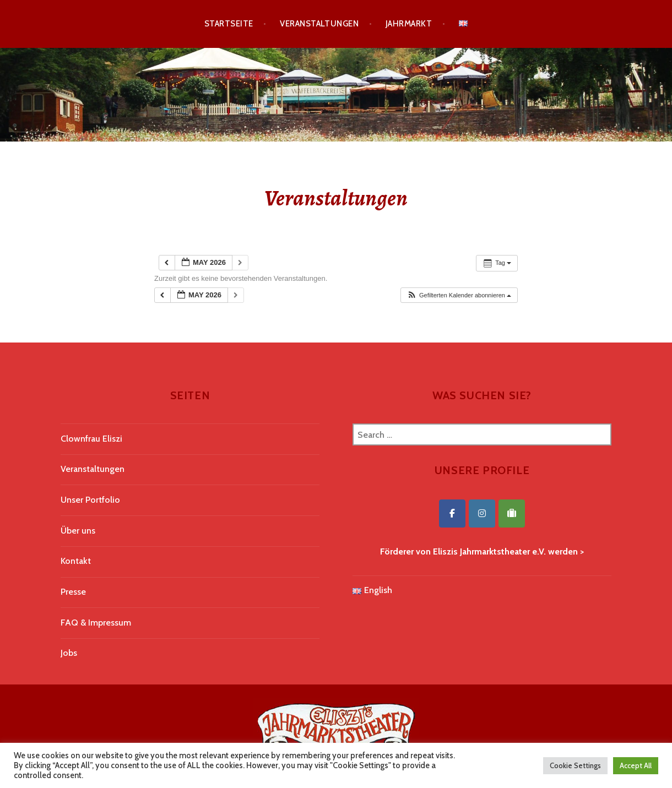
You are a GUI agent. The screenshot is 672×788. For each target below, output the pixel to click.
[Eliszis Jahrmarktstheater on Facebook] (452, 513)
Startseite (229, 24)
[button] (459, 295)
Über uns (78, 531)
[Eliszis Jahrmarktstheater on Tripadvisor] (512, 513)
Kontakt (76, 561)
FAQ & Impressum (96, 623)
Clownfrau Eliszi (91, 439)
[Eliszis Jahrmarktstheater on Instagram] (482, 513)
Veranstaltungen (319, 24)
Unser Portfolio (90, 500)
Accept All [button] (636, 765)
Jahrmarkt (409, 24)
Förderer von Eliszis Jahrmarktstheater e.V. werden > (482, 551)
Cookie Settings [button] (575, 765)
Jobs (69, 653)
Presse (73, 592)
